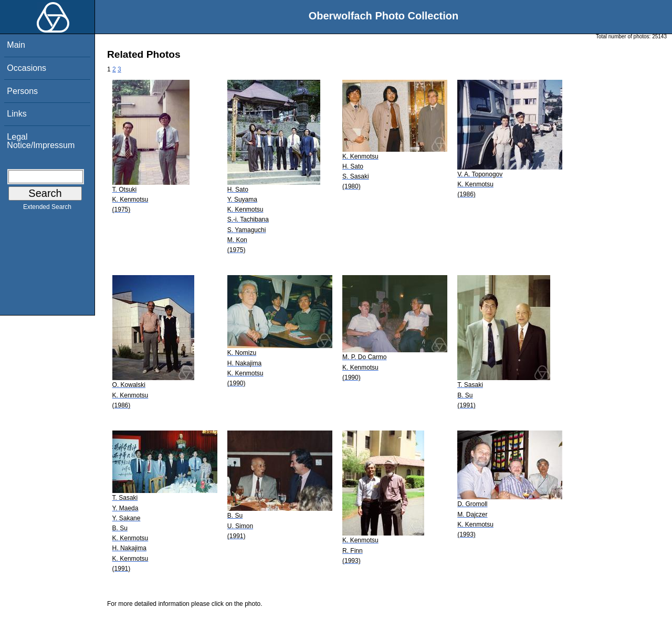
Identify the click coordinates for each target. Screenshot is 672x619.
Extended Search (47, 209)
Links (17, 114)
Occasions (27, 68)
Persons (22, 91)
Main (16, 45)
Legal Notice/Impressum (41, 141)
